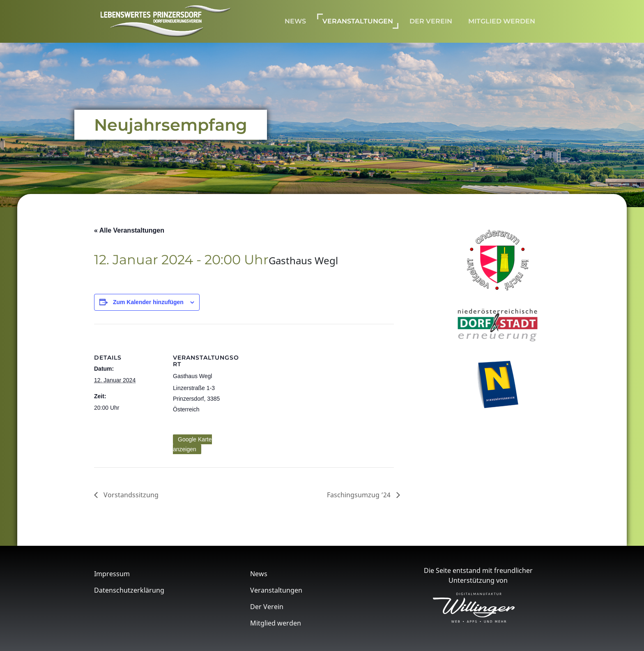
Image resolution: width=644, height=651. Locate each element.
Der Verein (431, 21)
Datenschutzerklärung (129, 590)
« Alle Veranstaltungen (129, 230)
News (295, 21)
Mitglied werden (502, 21)
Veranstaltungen (358, 21)
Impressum (112, 574)
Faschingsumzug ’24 (360, 495)
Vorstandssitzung (130, 495)
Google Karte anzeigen (192, 444)
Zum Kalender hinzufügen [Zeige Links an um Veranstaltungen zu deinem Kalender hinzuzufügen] (148, 302)
